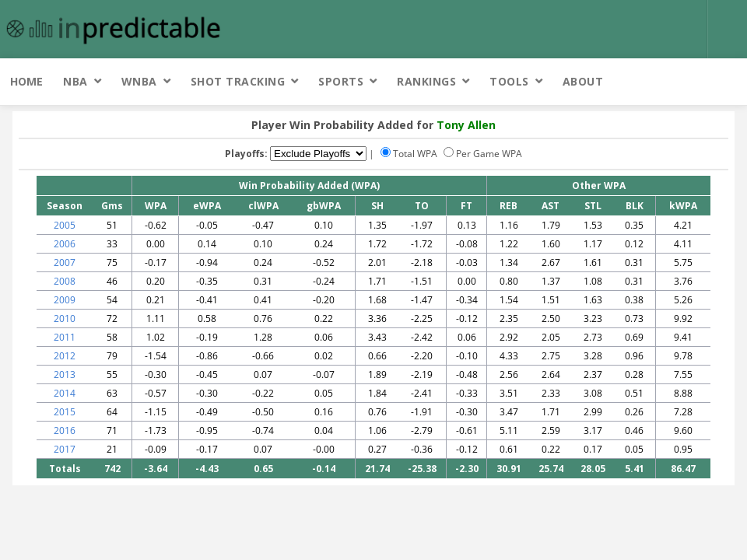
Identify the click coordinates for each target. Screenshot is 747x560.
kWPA (683, 206)
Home (26, 81)
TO (422, 206)
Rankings (426, 81)
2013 (65, 374)
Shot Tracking (238, 81)
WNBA (139, 81)
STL (593, 206)
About (583, 81)
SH (377, 206)
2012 (65, 356)
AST (551, 206)
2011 (65, 337)
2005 (65, 225)
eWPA (207, 206)
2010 (65, 318)
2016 (65, 430)
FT (466, 206)
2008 (65, 281)
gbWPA (324, 206)
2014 (65, 393)
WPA (156, 206)
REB (509, 206)
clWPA (263, 206)
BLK (635, 206)
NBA (75, 81)
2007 (65, 262)
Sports (341, 81)
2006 (65, 244)
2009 (65, 300)
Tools (509, 81)
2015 (65, 412)
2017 (65, 449)
